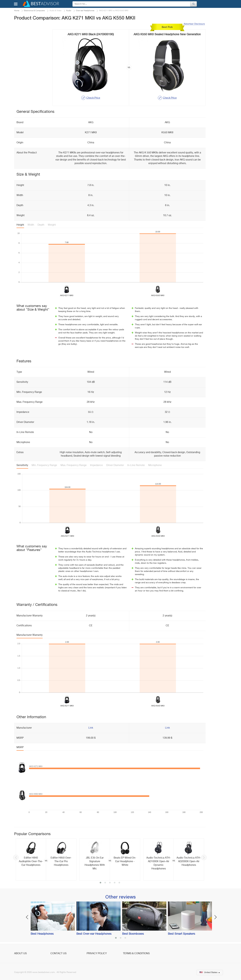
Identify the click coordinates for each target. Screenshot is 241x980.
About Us (20, 954)
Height (20, 225)
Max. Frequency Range (74, 465)
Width (31, 225)
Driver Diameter (115, 465)
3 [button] (110, 883)
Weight (52, 225)
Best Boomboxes (133, 934)
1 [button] (100, 883)
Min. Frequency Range (44, 465)
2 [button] (105, 883)
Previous (16, 857)
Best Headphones (42, 934)
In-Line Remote (136, 465)
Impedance (96, 465)
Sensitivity (22, 465)
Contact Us (58, 954)
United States (210, 972)
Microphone (155, 465)
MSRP (20, 747)
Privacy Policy (97, 954)
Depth (41, 225)
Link (91, 728)
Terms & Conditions (136, 954)
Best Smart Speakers (181, 934)
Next (204, 857)
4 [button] (115, 883)
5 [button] (119, 883)
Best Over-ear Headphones (94, 934)
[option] (46, 859)
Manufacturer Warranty (30, 635)
